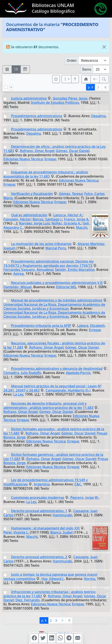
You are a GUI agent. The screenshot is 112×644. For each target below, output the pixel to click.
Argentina (42, 484)
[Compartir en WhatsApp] (60, 638)
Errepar (50, 159)
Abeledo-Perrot (78, 373)
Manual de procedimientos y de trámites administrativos (57, 300)
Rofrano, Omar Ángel (37, 151)
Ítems (87, 69)
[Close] (104, 47)
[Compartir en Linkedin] (52, 638)
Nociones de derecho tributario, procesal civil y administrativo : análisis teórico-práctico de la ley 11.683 (48, 406)
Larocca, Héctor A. (68, 215)
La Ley (18, 394)
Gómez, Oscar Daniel (73, 151)
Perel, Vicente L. (16, 532)
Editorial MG (66, 287)
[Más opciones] (67, 79)
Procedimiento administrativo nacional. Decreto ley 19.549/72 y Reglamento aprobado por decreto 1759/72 (48, 263)
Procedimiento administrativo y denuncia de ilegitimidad (57, 369)
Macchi (82, 227)
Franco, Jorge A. (77, 219)
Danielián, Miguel (17, 287)
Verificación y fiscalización (32, 194)
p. (90, 87)
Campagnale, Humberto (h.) (68, 390)
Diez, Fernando (28, 600)
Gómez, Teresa (71, 194)
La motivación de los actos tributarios (41, 244)
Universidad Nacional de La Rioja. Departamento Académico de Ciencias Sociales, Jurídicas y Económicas (54, 306)
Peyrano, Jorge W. (85, 497)
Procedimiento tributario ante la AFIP (41, 326)
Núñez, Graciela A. (66, 223)
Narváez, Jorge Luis (34, 223)
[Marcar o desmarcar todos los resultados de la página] (6, 87)
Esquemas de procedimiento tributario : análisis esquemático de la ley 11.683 (46, 174)
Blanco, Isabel (61, 532)
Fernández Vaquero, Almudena (28, 270)
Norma (89, 579)
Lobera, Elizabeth (91, 326)
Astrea (18, 274)
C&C (78, 484)
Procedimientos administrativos (37, 116)
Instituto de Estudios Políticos (55, 103)
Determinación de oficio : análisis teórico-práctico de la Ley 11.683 (55, 149)
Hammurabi (62, 515)
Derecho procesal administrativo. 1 (39, 511)
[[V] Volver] (95, 79)
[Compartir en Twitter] (43, 638)
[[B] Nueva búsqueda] (104, 79)
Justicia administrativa (29, 98)
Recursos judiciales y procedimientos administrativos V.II (57, 283)
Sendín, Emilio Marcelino (75, 270)
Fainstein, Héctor (17, 219)
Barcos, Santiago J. (47, 219)
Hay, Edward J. (53, 579)
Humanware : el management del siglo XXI (45, 528)
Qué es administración (29, 215)
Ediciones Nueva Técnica (23, 159)
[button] (75, 79)
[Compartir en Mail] (78, 638)
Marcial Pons (56, 248)
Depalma (99, 116)
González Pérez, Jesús (70, 98)
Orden (72, 60)
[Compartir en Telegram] (69, 638)
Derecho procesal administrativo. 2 (39, 557)
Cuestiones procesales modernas (38, 497)
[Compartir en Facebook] (34, 638)
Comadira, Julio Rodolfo (22, 373)
